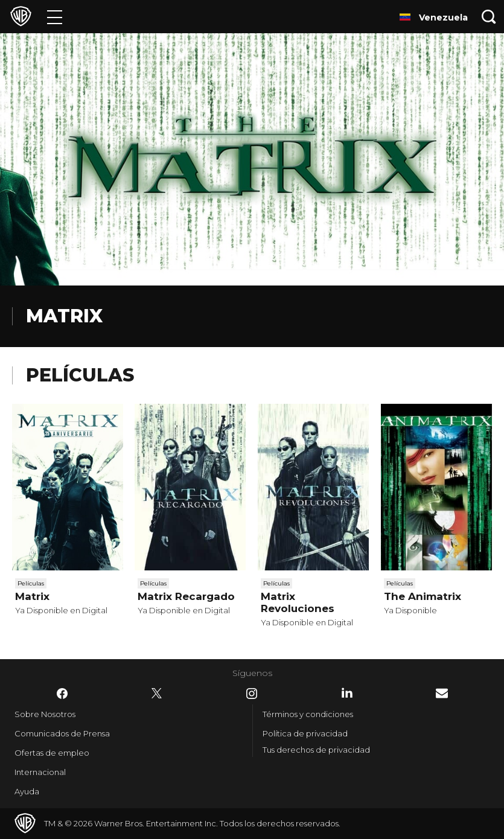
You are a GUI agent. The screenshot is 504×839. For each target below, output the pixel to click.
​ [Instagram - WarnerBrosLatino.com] (252, 694)
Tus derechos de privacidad (316, 750)
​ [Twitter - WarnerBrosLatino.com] (157, 694)
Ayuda (27, 791)
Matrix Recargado (186, 596)
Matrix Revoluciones (298, 602)
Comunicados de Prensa (62, 733)
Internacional (40, 772)
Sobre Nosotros (45, 714)
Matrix (32, 596)
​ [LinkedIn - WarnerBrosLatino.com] (347, 693)
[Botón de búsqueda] (489, 17)
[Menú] (55, 17)
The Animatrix (423, 596)
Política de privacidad (305, 733)
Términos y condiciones (308, 714)
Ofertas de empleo (52, 753)
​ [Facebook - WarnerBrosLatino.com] (62, 694)
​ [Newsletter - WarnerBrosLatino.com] (442, 693)
